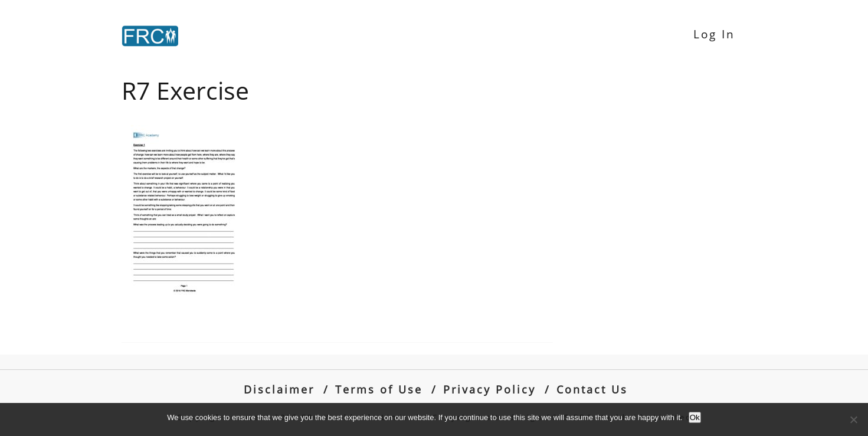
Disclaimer (279, 389)
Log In (714, 34)
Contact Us (592, 389)
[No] (853, 419)
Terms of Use (379, 389)
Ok (695, 417)
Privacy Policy (489, 389)
